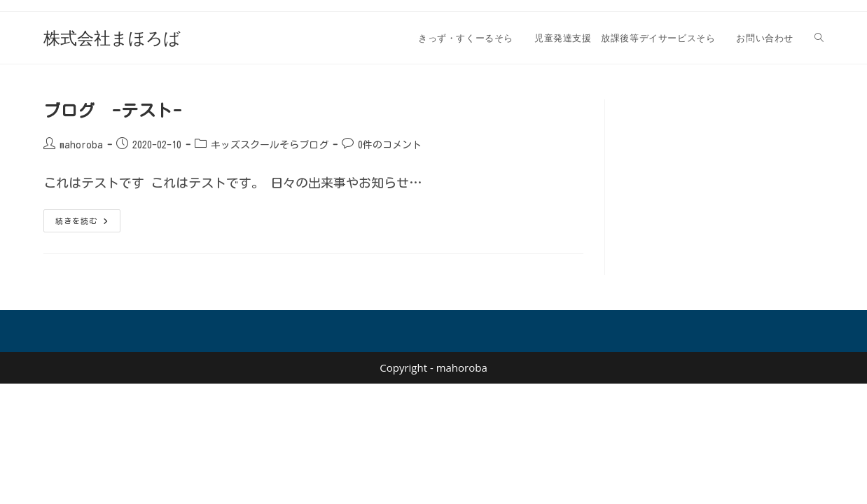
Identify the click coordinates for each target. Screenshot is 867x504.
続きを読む (88, 224)
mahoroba (81, 145)
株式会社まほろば (112, 37)
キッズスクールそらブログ (270, 145)
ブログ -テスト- (112, 111)
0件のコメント (390, 145)
